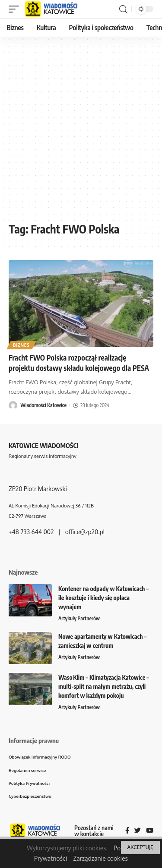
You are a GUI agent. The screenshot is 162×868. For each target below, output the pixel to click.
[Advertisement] (81, 132)
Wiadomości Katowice (43, 405)
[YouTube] (150, 831)
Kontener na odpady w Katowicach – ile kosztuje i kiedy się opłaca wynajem (103, 598)
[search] (123, 9)
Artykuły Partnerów (79, 618)
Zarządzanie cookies (100, 858)
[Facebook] (127, 831)
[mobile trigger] (16, 9)
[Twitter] (138, 831)
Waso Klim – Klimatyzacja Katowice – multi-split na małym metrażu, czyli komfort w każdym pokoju (104, 686)
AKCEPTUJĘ (140, 847)
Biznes (21, 345)
